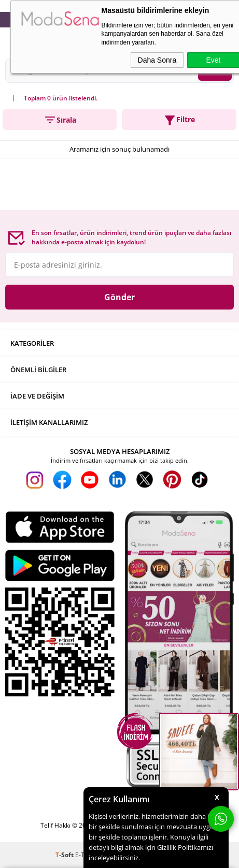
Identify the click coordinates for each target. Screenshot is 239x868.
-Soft (65, 855)
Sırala (60, 120)
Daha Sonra (157, 60)
